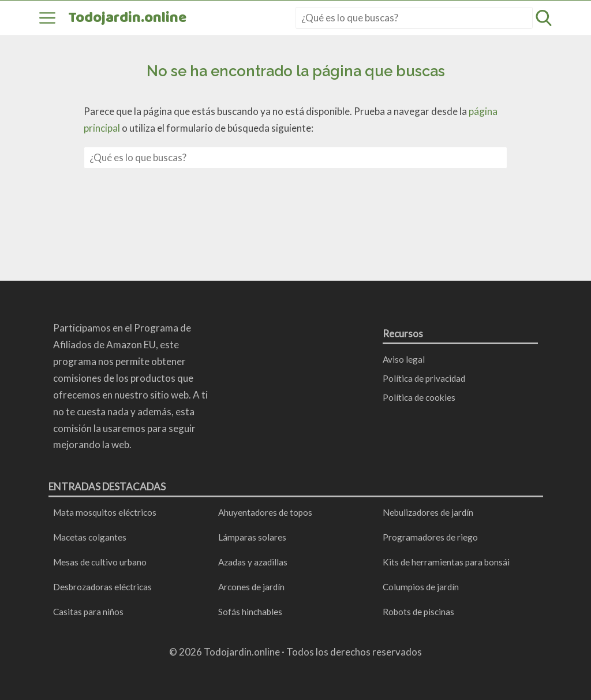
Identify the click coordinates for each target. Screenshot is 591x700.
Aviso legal (404, 359)
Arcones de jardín (251, 587)
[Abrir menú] (47, 18)
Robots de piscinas (418, 612)
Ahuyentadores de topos (265, 512)
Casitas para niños (88, 612)
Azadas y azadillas (253, 562)
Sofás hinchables (250, 612)
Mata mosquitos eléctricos (105, 512)
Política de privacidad (424, 378)
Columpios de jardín (421, 587)
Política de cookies (419, 397)
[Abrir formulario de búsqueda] (544, 18)
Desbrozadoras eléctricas (102, 587)
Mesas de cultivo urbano (100, 562)
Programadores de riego (430, 537)
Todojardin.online (127, 18)
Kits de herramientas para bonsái (446, 562)
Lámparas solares (252, 537)
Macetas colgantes (90, 537)
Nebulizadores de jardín (428, 512)
